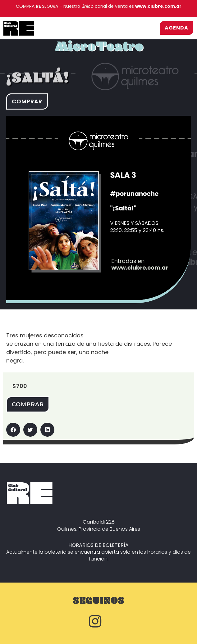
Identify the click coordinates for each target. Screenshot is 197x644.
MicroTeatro (99, 50)
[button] (13, 430)
